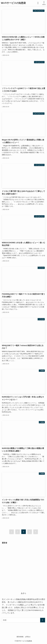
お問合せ (28, 637)
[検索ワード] (23, 620)
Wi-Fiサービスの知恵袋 (13, 3)
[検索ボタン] (38, 3)
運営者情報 (20, 637)
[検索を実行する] (43, 620)
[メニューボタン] (44, 3)
